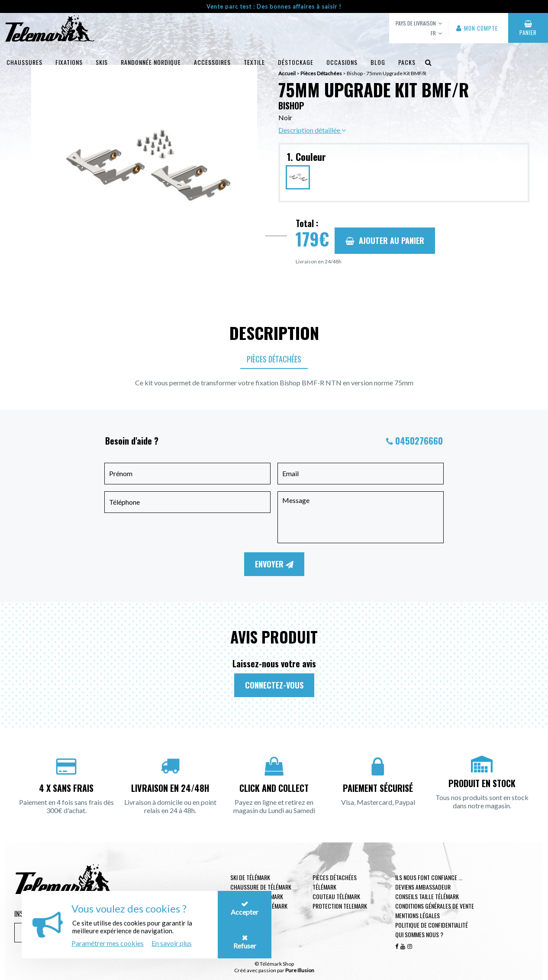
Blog (378, 62)
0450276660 (419, 441)
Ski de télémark (250, 877)
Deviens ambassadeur (423, 887)
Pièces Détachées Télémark (335, 882)
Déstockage (296, 62)
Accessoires (212, 62)
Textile (254, 62)
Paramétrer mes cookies (108, 943)
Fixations (69, 62)
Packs (407, 62)
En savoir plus (172, 943)
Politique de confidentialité (432, 925)
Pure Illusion (300, 970)
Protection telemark (340, 906)
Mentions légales (417, 915)
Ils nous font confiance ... (429, 877)
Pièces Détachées (274, 359)
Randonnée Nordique (151, 62)
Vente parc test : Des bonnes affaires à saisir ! (274, 6)
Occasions (342, 62)
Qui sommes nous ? (419, 934)
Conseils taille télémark (427, 896)
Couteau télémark (336, 896)
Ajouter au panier (385, 240)
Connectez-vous (274, 685)
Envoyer (274, 564)
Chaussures (24, 62)
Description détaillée (312, 130)
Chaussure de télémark (261, 887)
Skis (102, 62)
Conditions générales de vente (435, 906)
